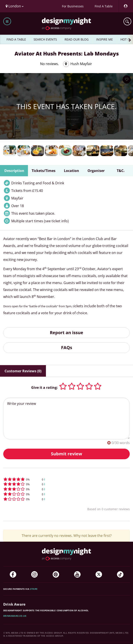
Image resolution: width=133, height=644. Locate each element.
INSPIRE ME (105, 39)
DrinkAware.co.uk (15, 616)
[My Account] (125, 6)
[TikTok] (120, 574)
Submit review (66, 454)
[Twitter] (99, 574)
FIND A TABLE (16, 39)
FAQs (67, 347)
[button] (66, 479)
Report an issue (66, 333)
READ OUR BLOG (77, 39)
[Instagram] (34, 574)
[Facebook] (13, 574)
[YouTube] (77, 574)
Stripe (34, 589)
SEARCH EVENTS (45, 39)
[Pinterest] (56, 574)
